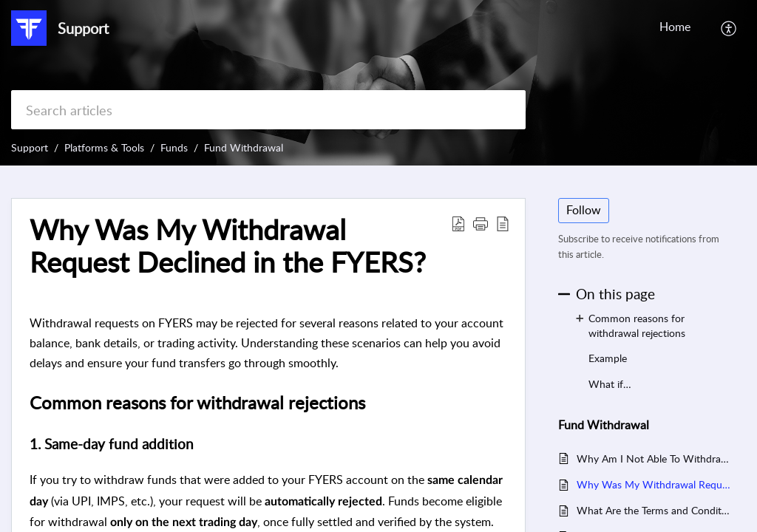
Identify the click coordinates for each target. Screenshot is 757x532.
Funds (174, 147)
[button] (729, 28)
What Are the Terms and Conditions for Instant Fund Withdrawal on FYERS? (654, 510)
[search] (268, 110)
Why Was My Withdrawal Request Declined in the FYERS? (654, 484)
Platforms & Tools (104, 147)
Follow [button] (584, 210)
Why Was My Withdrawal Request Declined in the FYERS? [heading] (228, 246)
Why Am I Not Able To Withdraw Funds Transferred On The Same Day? (654, 458)
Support (30, 147)
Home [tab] (675, 27)
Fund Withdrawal (244, 147)
